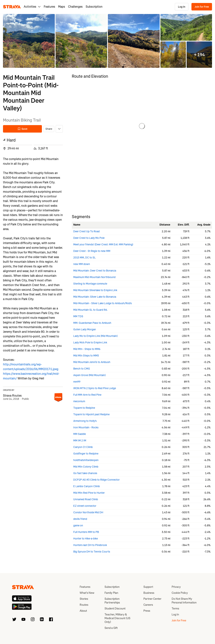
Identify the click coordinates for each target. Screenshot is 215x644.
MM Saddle (80, 434)
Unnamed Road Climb (86, 499)
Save (22, 129)
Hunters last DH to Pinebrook (90, 545)
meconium (79, 401)
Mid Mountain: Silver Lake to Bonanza (95, 297)
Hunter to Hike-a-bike (86, 539)
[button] (29, 41)
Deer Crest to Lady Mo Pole (89, 238)
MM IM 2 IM (80, 441)
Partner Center (152, 599)
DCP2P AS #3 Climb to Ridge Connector (96, 480)
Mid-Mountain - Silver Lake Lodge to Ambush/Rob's (103, 303)
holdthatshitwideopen (86, 460)
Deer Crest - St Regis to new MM (92, 251)
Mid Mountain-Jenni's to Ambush (92, 362)
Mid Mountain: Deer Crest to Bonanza (95, 271)
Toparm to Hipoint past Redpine (91, 414)
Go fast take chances (85, 473)
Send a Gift (111, 628)
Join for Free (202, 7)
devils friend (80, 519)
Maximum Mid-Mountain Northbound (94, 277)
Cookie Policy (180, 593)
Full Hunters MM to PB (86, 532)
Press (147, 611)
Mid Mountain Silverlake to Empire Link (95, 290)
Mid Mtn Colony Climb (86, 467)
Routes (84, 605)
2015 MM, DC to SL (85, 258)
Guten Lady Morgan (85, 329)
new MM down (82, 264)
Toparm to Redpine (84, 408)
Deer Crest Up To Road (86, 231)
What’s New (87, 593)
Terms (175, 609)
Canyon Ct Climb (83, 447)
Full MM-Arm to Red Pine (87, 395)
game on (78, 526)
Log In (182, 7)
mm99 (77, 382)
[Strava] (12, 7)
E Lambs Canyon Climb (87, 486)
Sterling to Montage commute (90, 284)
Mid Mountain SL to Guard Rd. (90, 310)
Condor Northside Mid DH (88, 512)
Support (148, 587)
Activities (32, 7)
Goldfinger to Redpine (86, 454)
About (83, 611)
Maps (62, 7)
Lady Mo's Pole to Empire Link (90, 343)
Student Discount (115, 609)
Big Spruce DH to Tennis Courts (92, 552)
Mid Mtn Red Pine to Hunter (89, 493)
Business (149, 593)
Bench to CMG (82, 369)
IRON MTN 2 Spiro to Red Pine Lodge (95, 388)
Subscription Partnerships (112, 601)
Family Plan (111, 593)
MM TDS (78, 316)
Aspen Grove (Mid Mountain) (89, 375)
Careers (148, 605)
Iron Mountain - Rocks (86, 427)
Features (49, 7)
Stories (84, 599)
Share (49, 129)
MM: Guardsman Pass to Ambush (92, 323)
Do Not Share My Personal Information (184, 601)
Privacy (176, 587)
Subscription (94, 7)
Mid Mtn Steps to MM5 (86, 356)
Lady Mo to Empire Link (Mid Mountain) (95, 336)
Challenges (75, 7)
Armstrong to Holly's (85, 421)
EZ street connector (85, 506)
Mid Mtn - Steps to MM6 (87, 349)
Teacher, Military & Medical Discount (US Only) (117, 618)
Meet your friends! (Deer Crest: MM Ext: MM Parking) (103, 245)
